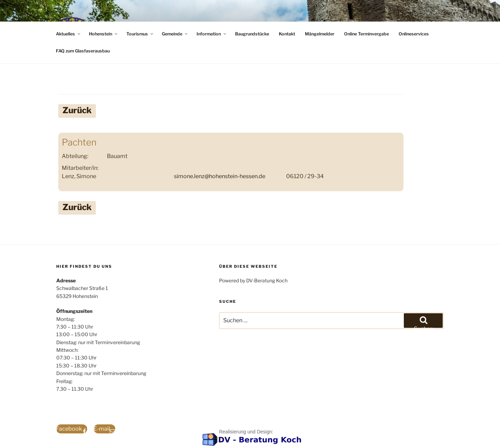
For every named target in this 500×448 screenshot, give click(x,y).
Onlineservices (414, 34)
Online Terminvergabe (366, 34)
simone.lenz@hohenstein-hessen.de (220, 176)
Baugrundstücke (252, 34)
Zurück (77, 110)
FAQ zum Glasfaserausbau (83, 51)
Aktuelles (69, 34)
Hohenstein (104, 34)
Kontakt (287, 34)
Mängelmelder (320, 34)
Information (212, 34)
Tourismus (140, 34)
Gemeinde (175, 34)
